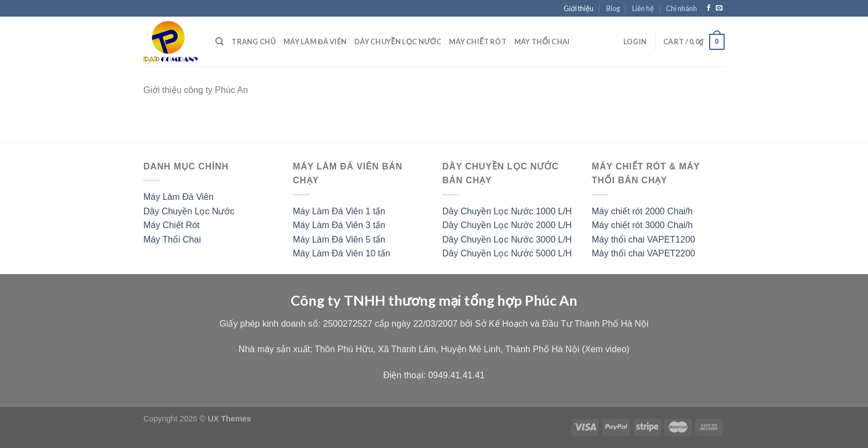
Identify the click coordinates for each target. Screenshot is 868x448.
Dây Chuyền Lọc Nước (189, 211)
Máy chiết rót (478, 42)
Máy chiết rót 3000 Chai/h (642, 225)
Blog (613, 8)
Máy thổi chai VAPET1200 (644, 240)
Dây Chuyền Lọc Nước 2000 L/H (507, 225)
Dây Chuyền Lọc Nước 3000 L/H (507, 240)
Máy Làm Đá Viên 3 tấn (339, 225)
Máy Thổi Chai (172, 240)
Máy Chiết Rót (171, 225)
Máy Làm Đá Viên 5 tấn (339, 240)
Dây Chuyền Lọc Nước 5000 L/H (507, 253)
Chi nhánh (681, 8)
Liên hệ (643, 8)
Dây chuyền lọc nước (398, 42)
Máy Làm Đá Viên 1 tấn (339, 211)
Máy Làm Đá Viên (315, 42)
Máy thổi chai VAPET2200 (644, 253)
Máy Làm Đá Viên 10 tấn (342, 253)
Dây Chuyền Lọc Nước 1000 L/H (507, 211)
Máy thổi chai (542, 42)
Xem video (606, 349)
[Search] (219, 42)
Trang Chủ (254, 42)
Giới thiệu (578, 8)
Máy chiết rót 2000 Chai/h (642, 211)
